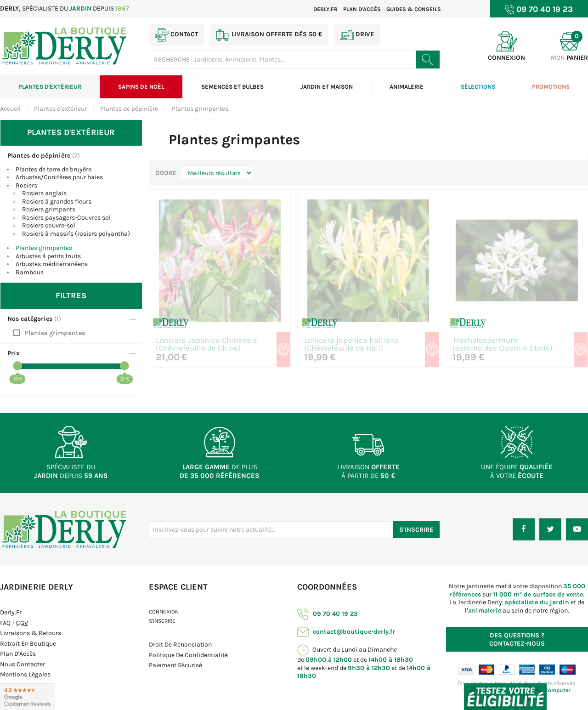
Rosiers (26, 185)
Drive (357, 35)
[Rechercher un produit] (427, 60)
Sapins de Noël (141, 87)
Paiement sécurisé (175, 665)
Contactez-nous (517, 639)
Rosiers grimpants (49, 209)
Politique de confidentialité (188, 655)
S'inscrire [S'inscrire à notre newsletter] (416, 530)
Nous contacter (23, 664)
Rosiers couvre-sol (49, 225)
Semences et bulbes (232, 87)
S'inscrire (162, 621)
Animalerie (407, 87)
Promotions (551, 87)
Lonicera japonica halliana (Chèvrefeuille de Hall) (352, 345)
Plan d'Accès (18, 654)
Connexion (164, 612)
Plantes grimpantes (44, 248)
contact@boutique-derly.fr (346, 632)
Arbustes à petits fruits (48, 256)
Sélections (478, 87)
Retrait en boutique (28, 644)
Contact (176, 35)
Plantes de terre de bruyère (54, 169)
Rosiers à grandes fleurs (57, 202)
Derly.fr (325, 9)
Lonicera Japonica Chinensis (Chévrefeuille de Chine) (206, 345)
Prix (14, 353)
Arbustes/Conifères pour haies (59, 177)
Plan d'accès (362, 9)
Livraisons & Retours (31, 633)
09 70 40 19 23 (328, 614)
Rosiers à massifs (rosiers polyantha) (76, 234)
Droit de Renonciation (180, 645)
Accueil (10, 109)
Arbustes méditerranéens (52, 264)
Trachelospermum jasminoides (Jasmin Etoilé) (503, 345)
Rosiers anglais (44, 193)
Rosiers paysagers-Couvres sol (66, 218)
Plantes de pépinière (39, 156)
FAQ (5, 623)
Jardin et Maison (327, 87)
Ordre (166, 173)
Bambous (30, 272)
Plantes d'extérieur (50, 87)
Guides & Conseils (414, 9)
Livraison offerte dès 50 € (269, 35)
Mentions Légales (25, 674)
